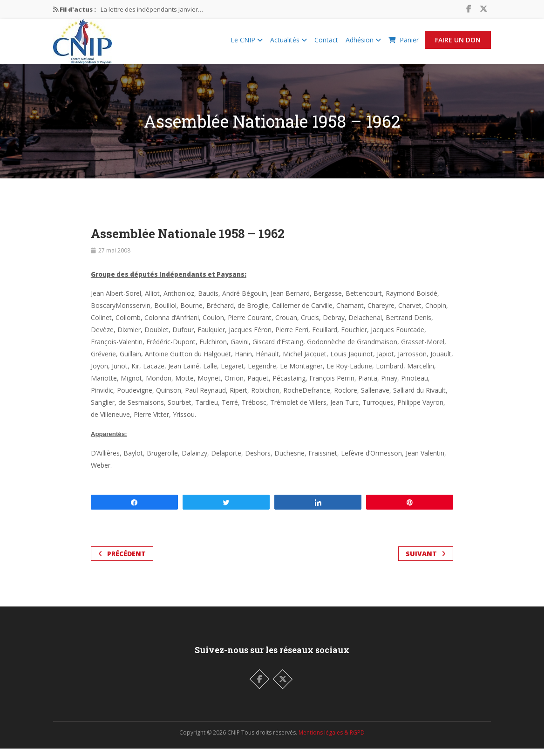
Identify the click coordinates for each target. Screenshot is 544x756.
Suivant (426, 561)
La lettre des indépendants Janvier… (152, 9)
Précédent (122, 561)
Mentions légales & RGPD (332, 740)
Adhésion (363, 44)
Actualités (289, 44)
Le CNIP (247, 44)
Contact (326, 44)
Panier (404, 44)
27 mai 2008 (114, 258)
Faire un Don (458, 44)
